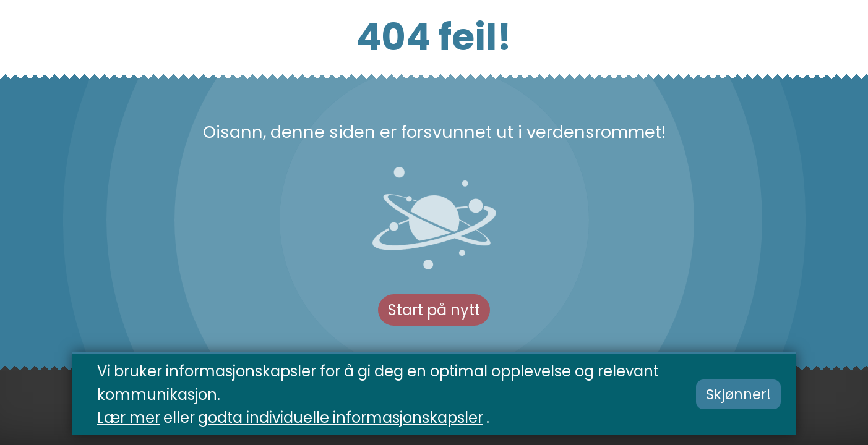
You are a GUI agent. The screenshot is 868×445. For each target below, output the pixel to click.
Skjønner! (738, 396)
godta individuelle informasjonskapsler (341, 418)
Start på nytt (434, 310)
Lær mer (129, 418)
